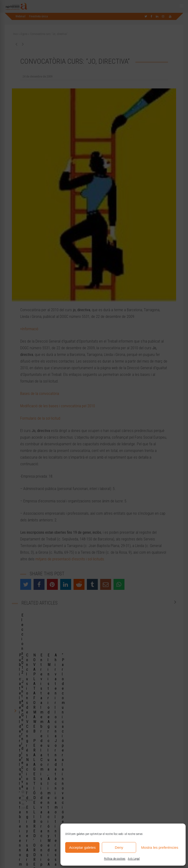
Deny (119, 847)
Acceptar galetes (82, 847)
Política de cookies (115, 859)
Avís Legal (134, 859)
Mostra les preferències (160, 847)
